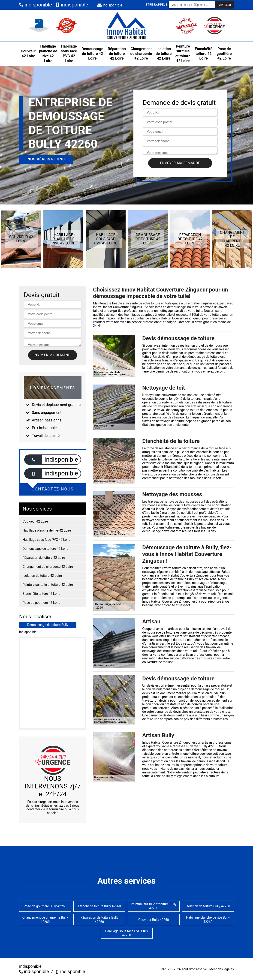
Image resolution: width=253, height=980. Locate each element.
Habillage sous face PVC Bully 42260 (127, 933)
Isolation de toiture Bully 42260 (208, 906)
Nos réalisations (46, 159)
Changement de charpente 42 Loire (141, 54)
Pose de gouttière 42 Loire (224, 54)
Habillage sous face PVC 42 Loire (69, 53)
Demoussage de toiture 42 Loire (93, 54)
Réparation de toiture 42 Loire (117, 54)
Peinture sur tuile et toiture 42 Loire (183, 53)
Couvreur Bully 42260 (154, 920)
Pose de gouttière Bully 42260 (45, 906)
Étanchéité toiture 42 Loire (204, 54)
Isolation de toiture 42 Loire (164, 54)
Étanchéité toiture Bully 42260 (99, 906)
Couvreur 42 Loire (28, 54)
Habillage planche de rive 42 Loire (48, 53)
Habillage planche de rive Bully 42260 (208, 920)
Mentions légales (222, 969)
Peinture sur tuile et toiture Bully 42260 (154, 906)
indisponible (36, 5)
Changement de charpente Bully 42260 (45, 920)
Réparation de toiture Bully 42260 (99, 920)
